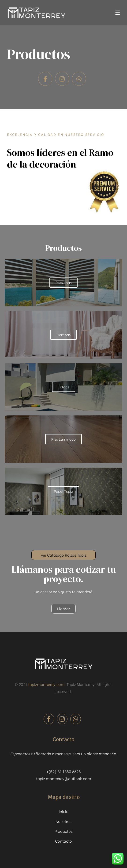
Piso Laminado (63, 439)
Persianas (63, 282)
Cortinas (63, 335)
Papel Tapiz (63, 491)
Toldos (64, 387)
